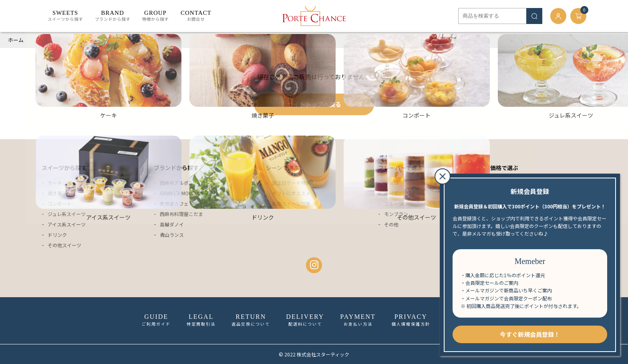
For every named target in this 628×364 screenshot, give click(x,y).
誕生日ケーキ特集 (291, 183)
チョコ (391, 183)
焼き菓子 (57, 193)
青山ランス (172, 235)
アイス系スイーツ (67, 224)
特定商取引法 (201, 320)
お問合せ (196, 16)
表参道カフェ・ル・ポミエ (189, 203)
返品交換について (251, 320)
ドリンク (57, 235)
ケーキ (55, 183)
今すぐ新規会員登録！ (530, 334)
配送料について (305, 320)
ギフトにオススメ (291, 193)
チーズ (391, 193)
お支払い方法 (358, 320)
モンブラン (396, 214)
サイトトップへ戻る (314, 104)
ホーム (16, 40)
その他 (391, 224)
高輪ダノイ (172, 224)
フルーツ (394, 203)
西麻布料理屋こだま (181, 214)
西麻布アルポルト (179, 183)
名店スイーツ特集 (291, 203)
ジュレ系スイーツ (67, 214)
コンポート (60, 203)
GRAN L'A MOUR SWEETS (187, 193)
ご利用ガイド (156, 320)
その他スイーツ (64, 245)
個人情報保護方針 (411, 320)
